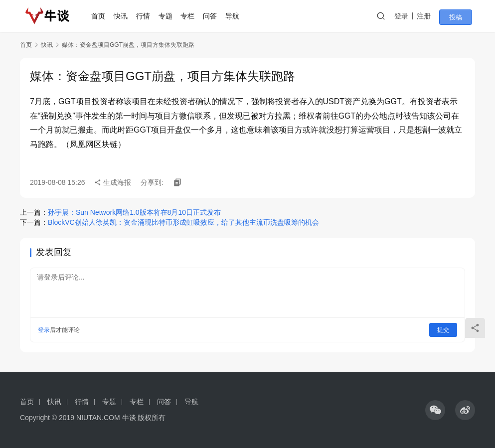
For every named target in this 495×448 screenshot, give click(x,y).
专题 (169, 16)
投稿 (461, 16)
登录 (410, 16)
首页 (102, 16)
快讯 (125, 16)
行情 (147, 16)
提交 (443, 330)
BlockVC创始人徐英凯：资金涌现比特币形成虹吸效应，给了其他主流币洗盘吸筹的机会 (183, 222)
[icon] (435, 410)
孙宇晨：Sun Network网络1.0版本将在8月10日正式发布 (134, 212)
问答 (214, 16)
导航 (236, 16)
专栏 (191, 16)
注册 (432, 16)
